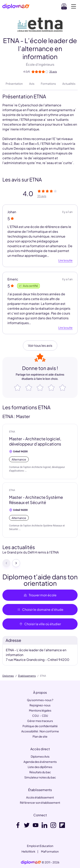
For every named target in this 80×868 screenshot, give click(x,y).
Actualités (69, 84)
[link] (31, 862)
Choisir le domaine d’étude (40, 609)
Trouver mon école (40, 595)
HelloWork (28, 851)
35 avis (42, 196)
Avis (32, 84)
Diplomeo (8, 676)
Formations (48, 84)
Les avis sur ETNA (22, 179)
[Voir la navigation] (74, 6)
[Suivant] (16, 563)
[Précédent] (6, 563)
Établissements (27, 676)
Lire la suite (65, 260)
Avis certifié (28, 286)
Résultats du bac (40, 772)
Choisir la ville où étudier (40, 624)
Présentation (14, 84)
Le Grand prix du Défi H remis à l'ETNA (31, 552)
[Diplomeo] (16, 7)
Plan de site (40, 736)
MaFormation (50, 851)
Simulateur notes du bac (40, 777)
